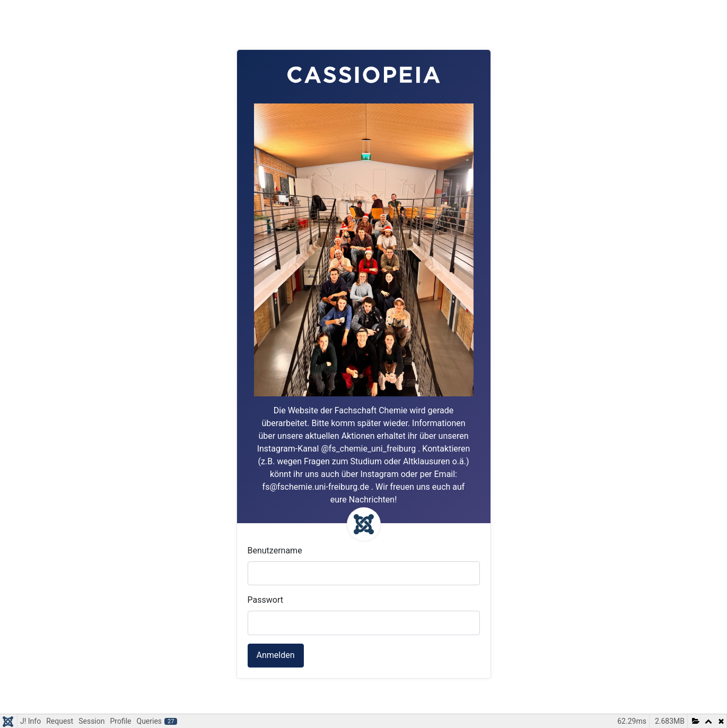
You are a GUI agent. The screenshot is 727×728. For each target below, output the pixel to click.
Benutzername (275, 551)
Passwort (265, 600)
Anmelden (276, 655)
